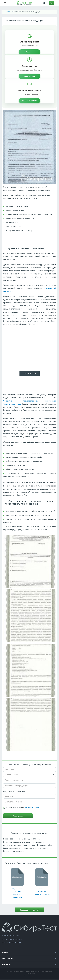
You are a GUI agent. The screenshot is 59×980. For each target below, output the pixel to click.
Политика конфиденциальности (12, 940)
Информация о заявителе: (14, 792)
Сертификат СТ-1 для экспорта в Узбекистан (17, 893)
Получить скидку (30, 100)
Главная (8, 12)
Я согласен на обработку (23, 807)
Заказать (30, 52)
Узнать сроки (29, 76)
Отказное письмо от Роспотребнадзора (42, 892)
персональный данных (32, 807)
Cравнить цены (30, 373)
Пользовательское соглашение (12, 942)
